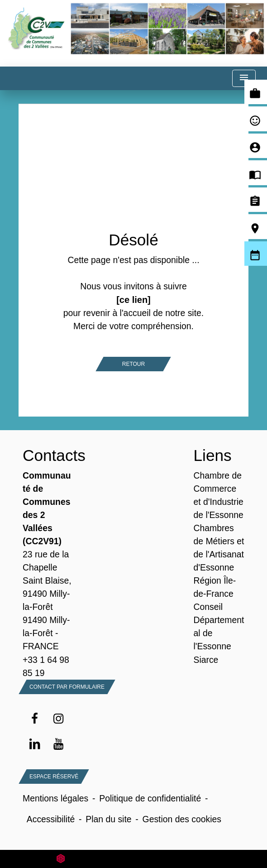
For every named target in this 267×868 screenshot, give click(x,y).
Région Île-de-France (215, 587)
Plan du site (108, 819)
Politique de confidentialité (150, 798)
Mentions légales (55, 798)
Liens (213, 455)
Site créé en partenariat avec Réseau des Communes (134, 859)
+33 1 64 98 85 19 (46, 666)
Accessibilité (51, 819)
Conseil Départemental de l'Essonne (219, 626)
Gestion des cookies (182, 819)
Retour (133, 364)
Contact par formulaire (67, 687)
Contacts (48, 455)
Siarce (206, 660)
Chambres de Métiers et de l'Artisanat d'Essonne (219, 548)
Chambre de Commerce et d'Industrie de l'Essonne (219, 495)
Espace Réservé (54, 777)
